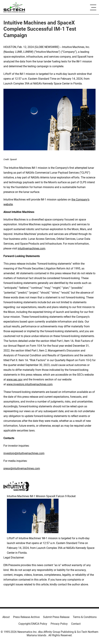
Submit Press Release (56, 617)
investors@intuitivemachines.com (24, 453)
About (6, 617)
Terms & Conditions (85, 617)
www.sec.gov (15, 379)
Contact (76, 624)
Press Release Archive (26, 617)
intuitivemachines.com (32, 248)
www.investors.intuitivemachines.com (30, 384)
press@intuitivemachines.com (22, 468)
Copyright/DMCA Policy (33, 624)
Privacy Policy (59, 624)
